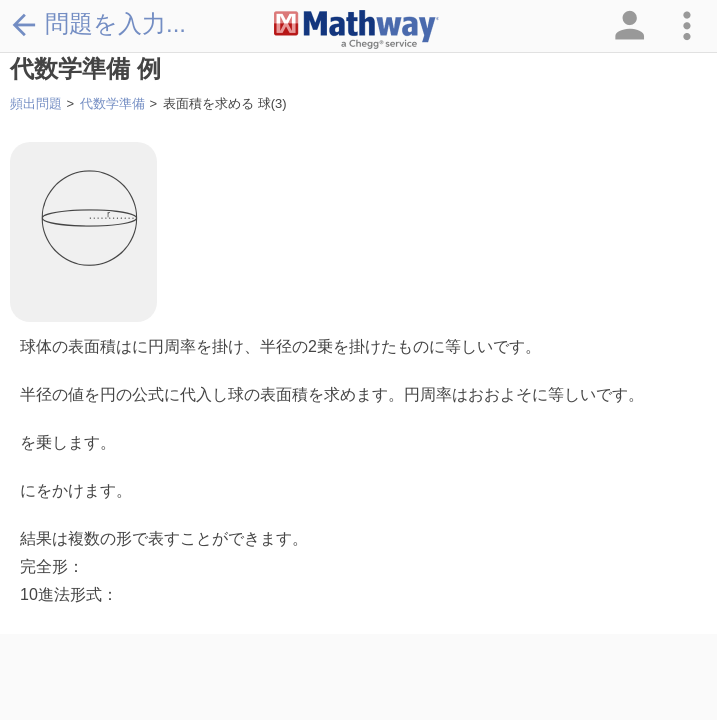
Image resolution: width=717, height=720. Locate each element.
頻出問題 (36, 103)
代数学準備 (112, 103)
